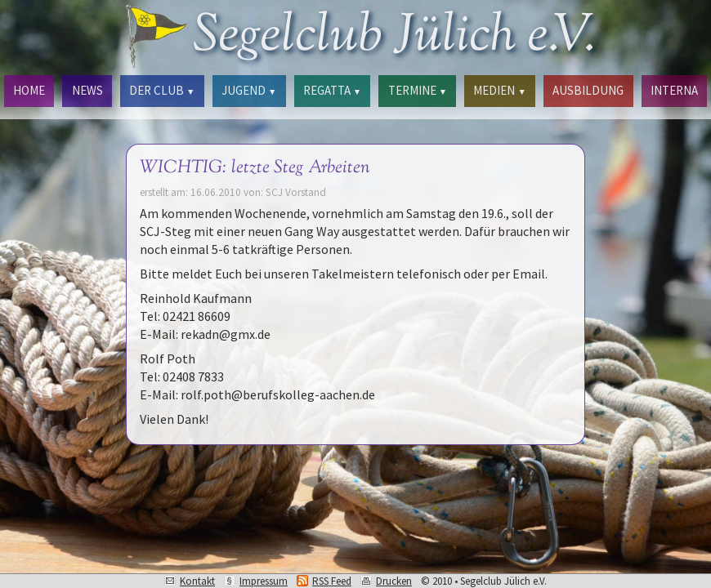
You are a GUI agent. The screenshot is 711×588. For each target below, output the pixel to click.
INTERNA (674, 90)
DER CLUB (162, 90)
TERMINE (418, 90)
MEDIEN (499, 90)
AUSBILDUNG (588, 90)
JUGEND (249, 90)
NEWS (87, 90)
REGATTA (332, 90)
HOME (29, 90)
